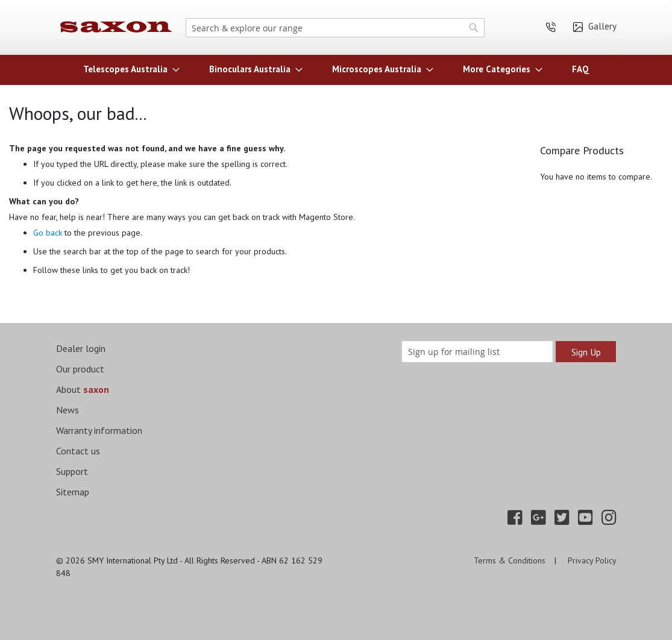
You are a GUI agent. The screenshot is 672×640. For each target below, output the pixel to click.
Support (72, 471)
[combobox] (335, 28)
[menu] (336, 69)
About (83, 389)
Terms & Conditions (510, 560)
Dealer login (81, 348)
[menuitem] (128, 69)
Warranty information (99, 430)
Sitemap (73, 492)
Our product (80, 369)
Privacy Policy (592, 560)
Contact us (78, 451)
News (68, 410)
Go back (48, 233)
